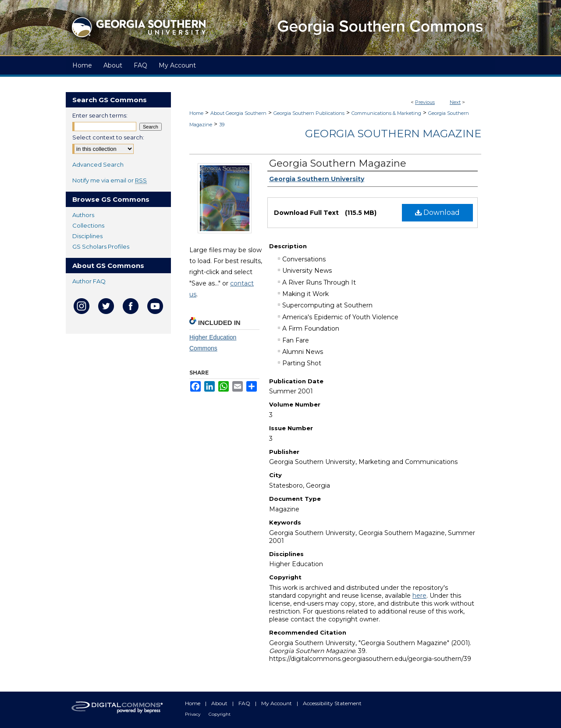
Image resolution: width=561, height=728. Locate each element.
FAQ (245, 703)
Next (455, 102)
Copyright (220, 714)
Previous (425, 102)
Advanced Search (98, 164)
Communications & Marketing (386, 113)
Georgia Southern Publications (309, 113)
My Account (277, 703)
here (419, 596)
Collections (88, 225)
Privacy (193, 714)
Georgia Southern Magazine (393, 134)
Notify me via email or (110, 180)
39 (222, 125)
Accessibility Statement (332, 703)
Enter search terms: (100, 115)
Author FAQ (89, 281)
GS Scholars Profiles (101, 246)
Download (437, 212)
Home (196, 113)
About (220, 703)
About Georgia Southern (238, 113)
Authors (83, 215)
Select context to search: (108, 137)
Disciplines (87, 236)
